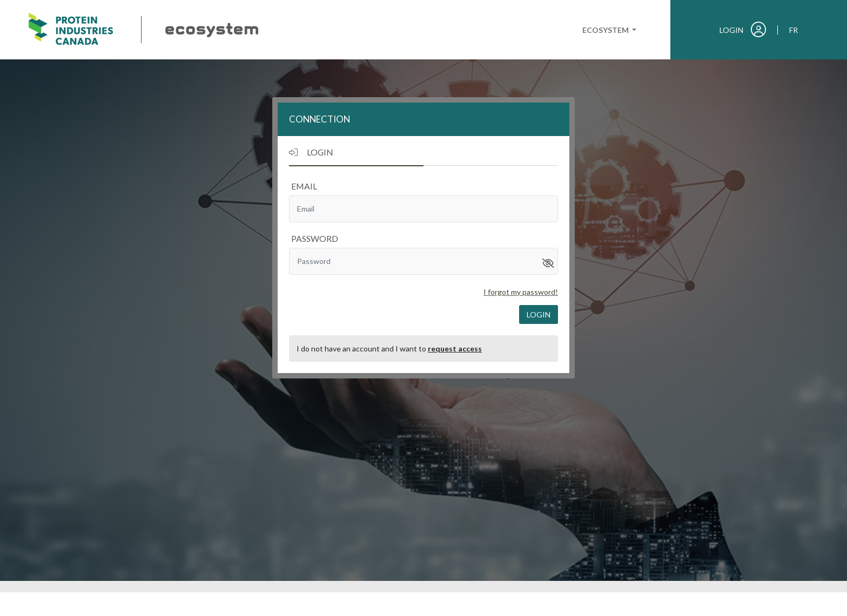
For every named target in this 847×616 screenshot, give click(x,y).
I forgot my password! (521, 292)
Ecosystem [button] (606, 30)
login (539, 314)
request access (455, 348)
